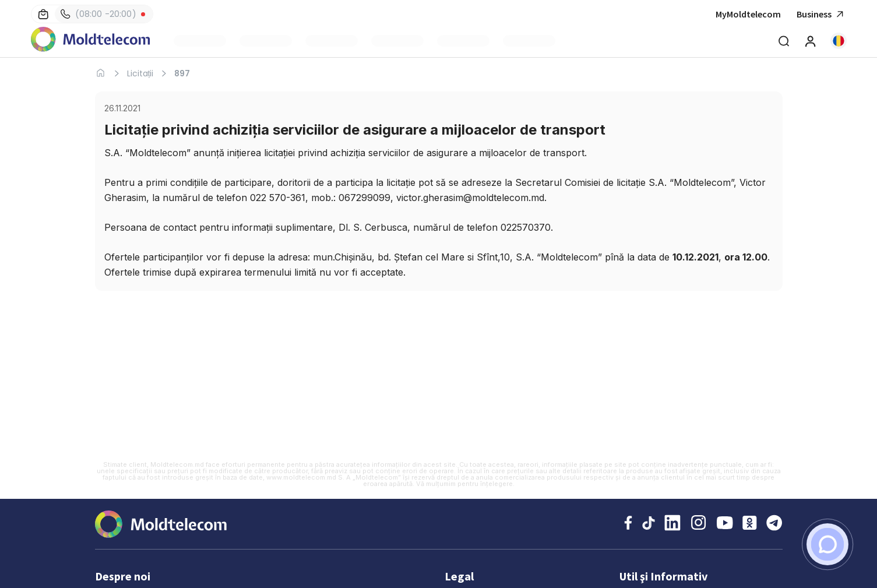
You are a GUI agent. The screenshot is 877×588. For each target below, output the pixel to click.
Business (822, 14)
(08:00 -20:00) (98, 14)
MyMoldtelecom (748, 14)
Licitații (140, 73)
